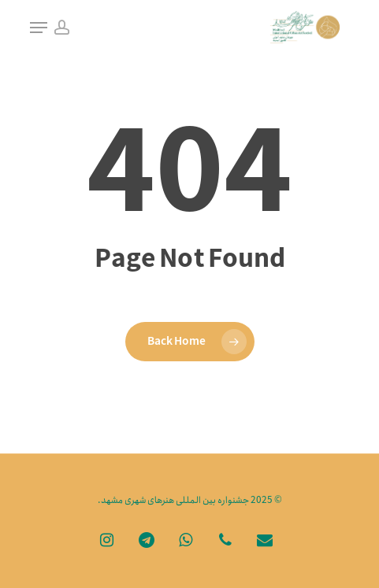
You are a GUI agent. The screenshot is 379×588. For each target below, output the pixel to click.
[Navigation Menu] (39, 28)
